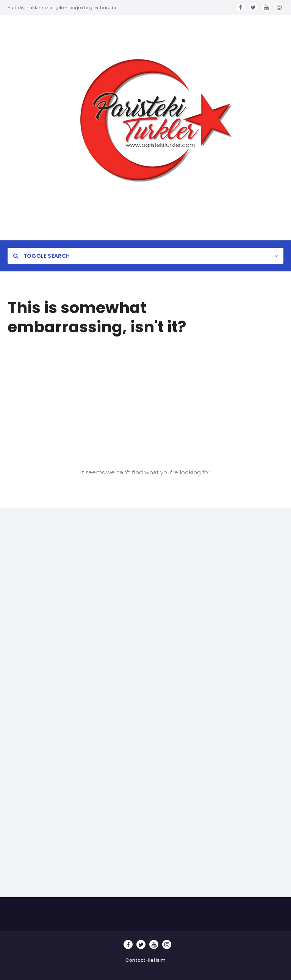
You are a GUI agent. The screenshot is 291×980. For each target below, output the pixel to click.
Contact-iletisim (145, 960)
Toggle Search (41, 256)
